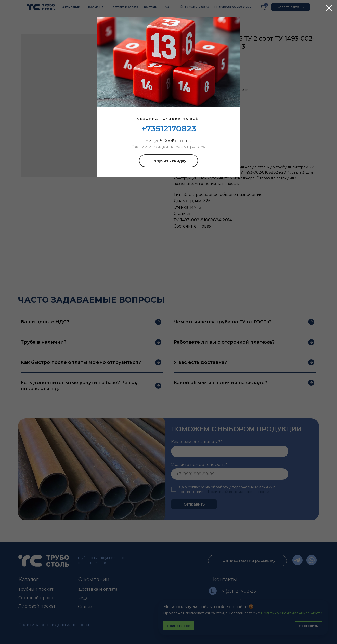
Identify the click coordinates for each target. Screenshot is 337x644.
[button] (168, 161)
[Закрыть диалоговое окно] (329, 8)
